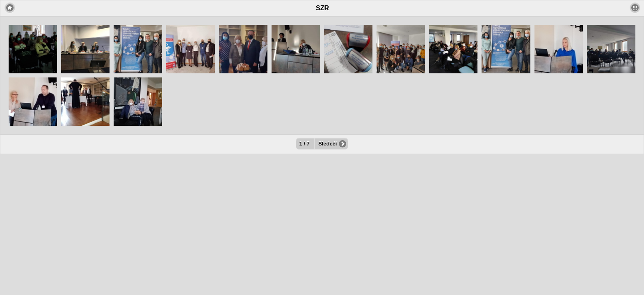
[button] (635, 8)
